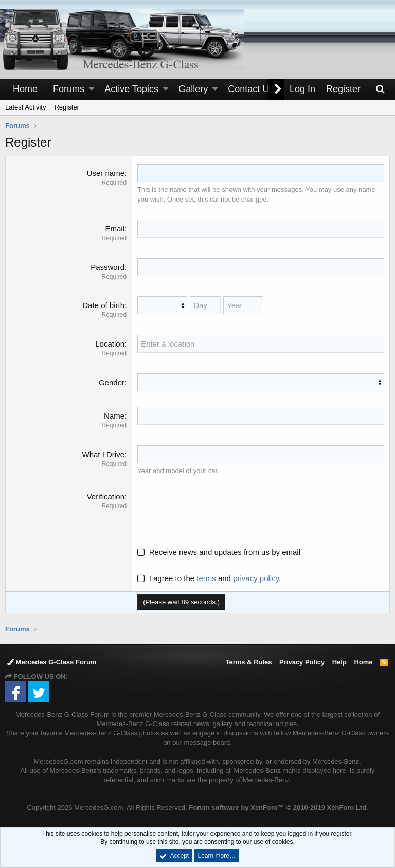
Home (25, 89)
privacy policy (256, 578)
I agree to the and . (209, 578)
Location (110, 344)
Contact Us (251, 89)
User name (106, 173)
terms (206, 578)
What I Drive (103, 454)
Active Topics (131, 89)
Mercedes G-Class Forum (52, 662)
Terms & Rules (248, 662)
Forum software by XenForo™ (278, 808)
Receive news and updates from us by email (225, 552)
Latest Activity (25, 107)
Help (339, 662)
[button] (92, 89)
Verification (106, 496)
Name (114, 416)
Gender (112, 382)
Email (115, 229)
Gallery (193, 89)
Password (107, 267)
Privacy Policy (302, 662)
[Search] (380, 89)
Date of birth (103, 305)
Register (66, 107)
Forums (69, 89)
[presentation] (216, 511)
